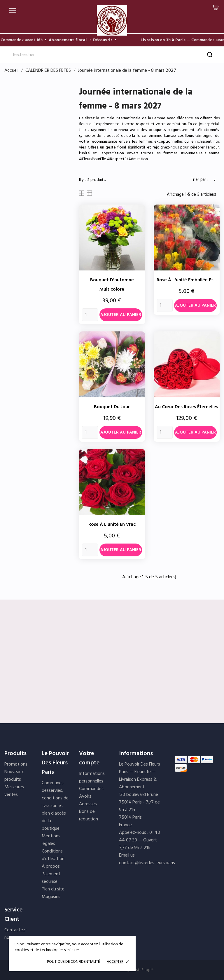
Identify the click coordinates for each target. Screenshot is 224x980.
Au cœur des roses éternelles (187, 407)
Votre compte (89, 758)
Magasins (51, 897)
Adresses (88, 804)
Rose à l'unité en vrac (112, 525)
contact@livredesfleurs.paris (147, 863)
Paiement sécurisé (51, 878)
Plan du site (53, 889)
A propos (51, 867)
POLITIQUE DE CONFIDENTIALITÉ (73, 962)
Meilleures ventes (14, 791)
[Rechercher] (112, 55)
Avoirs (85, 796)
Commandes (91, 789)
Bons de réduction (89, 815)
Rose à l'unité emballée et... (187, 280)
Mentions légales (51, 840)
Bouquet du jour (112, 407)
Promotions (16, 764)
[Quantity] (90, 315)
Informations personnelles (92, 778)
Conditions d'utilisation (53, 855)
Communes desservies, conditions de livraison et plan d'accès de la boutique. (55, 806)
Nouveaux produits (14, 776)
